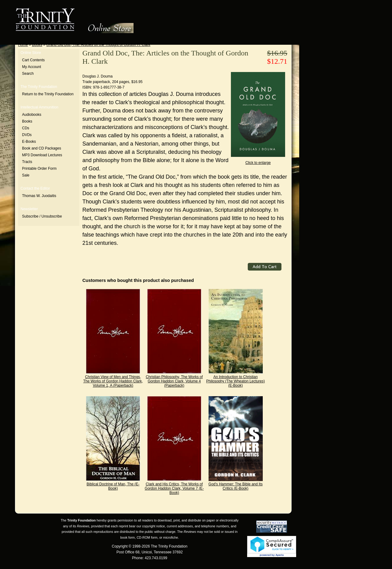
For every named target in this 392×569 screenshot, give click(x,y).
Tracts (27, 162)
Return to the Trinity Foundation (48, 94)
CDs (26, 128)
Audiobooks (32, 115)
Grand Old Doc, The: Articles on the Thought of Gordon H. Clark (98, 45)
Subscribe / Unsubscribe (42, 216)
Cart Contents (33, 60)
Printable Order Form (39, 169)
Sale (26, 175)
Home (23, 45)
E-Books (29, 142)
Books (37, 45)
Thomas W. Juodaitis (39, 196)
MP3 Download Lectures (42, 155)
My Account (32, 67)
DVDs (27, 135)
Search (28, 74)
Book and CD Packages (41, 148)
